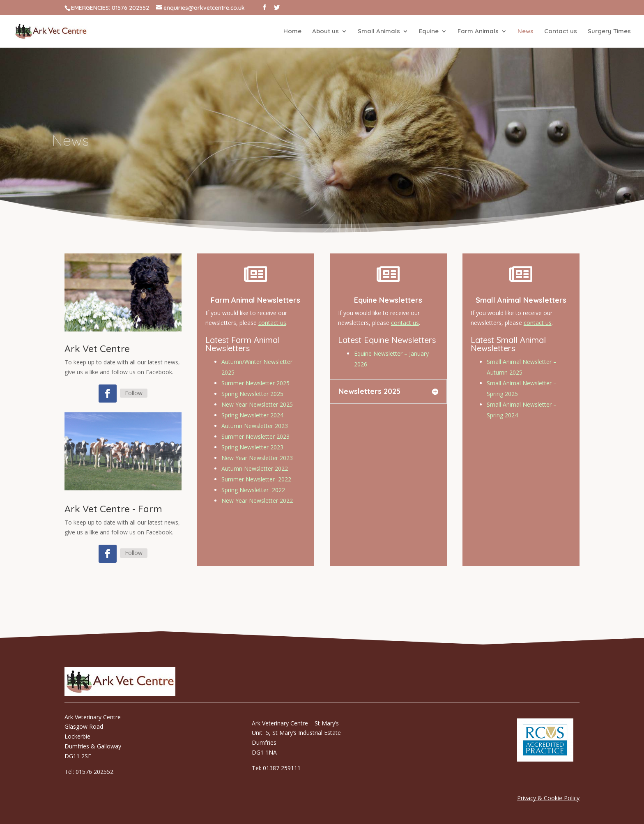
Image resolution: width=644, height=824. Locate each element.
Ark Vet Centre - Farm (113, 509)
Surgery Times (609, 32)
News (526, 32)
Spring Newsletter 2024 (252, 415)
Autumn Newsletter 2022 (254, 461)
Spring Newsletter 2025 (252, 396)
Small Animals (379, 32)
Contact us (561, 32)
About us (325, 32)
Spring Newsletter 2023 (252, 443)
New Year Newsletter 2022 (257, 490)
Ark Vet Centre (97, 349)
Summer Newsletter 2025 (255, 386)
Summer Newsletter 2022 (256, 471)
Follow (134, 393)
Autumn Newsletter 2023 (254, 424)
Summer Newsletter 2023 (255, 434)
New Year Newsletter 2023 (257, 452)
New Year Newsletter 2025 (257, 405)
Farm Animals (478, 32)
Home (292, 32)
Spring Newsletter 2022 (253, 480)
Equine (429, 32)
